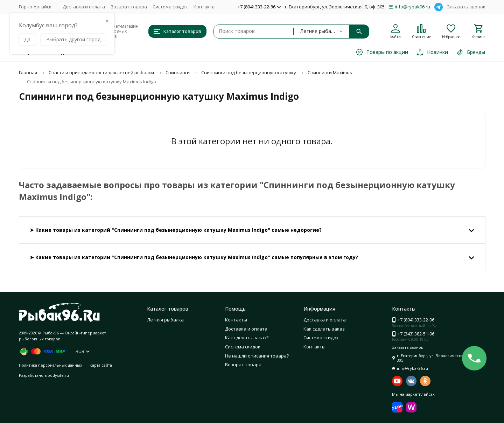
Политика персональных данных (51, 365)
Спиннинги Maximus (330, 72)
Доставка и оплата (84, 7)
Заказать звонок (466, 7)
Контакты (205, 7)
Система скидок (170, 7)
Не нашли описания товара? (257, 356)
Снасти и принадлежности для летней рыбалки (101, 72)
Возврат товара (129, 7)
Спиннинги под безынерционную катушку (249, 72)
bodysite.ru (58, 375)
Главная (28, 72)
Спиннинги (178, 72)
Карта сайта (101, 365)
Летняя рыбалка (165, 320)
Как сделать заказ (324, 329)
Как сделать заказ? (247, 338)
